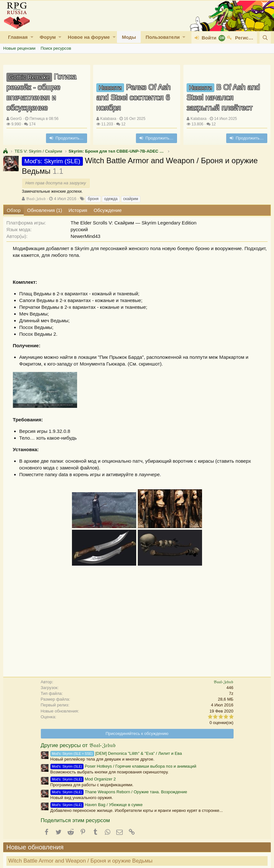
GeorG (16, 119)
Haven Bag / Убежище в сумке (97, 805)
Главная (18, 37)
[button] (32, 37)
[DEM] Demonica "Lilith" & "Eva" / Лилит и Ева (116, 753)
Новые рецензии (19, 48)
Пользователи (163, 37)
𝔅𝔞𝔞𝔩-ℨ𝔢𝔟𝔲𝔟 (36, 199)
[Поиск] (265, 38)
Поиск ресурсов (56, 48)
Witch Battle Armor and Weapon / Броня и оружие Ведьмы (80, 861)
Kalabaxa (108, 119)
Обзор (14, 210)
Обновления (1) (44, 210)
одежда (111, 199)
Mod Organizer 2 (83, 779)
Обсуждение (107, 210)
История (78, 210)
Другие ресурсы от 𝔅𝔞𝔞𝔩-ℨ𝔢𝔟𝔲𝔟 (78, 745)
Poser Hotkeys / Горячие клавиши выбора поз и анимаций (124, 766)
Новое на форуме (89, 37)
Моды (129, 37)
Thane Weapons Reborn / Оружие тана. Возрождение (119, 792)
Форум (48, 37)
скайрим (131, 199)
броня (93, 199)
